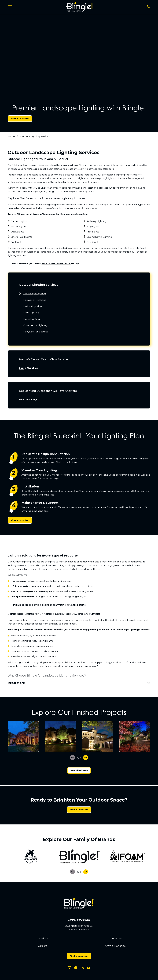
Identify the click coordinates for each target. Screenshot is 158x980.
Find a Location (20, 119)
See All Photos (79, 771)
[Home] (80, 7)
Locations (42, 940)
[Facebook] (76, 969)
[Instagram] (69, 969)
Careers (43, 947)
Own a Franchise (115, 947)
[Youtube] (89, 969)
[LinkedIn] (82, 969)
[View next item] (86, 759)
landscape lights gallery (25, 569)
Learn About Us (28, 368)
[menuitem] (79, 294)
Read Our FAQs (28, 400)
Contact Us (116, 940)
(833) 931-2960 (79, 921)
